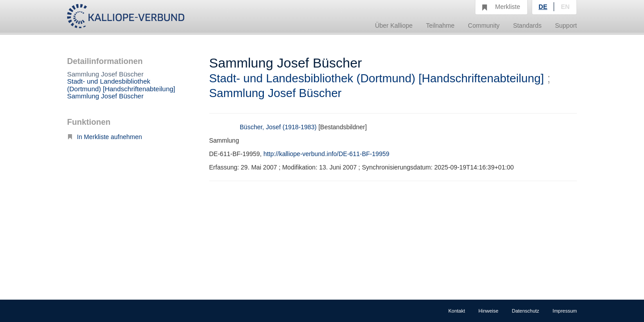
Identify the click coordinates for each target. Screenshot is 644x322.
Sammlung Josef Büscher (105, 96)
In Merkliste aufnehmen (105, 137)
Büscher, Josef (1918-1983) (278, 127)
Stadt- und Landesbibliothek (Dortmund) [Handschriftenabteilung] (121, 85)
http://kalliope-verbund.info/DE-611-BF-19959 (326, 154)
